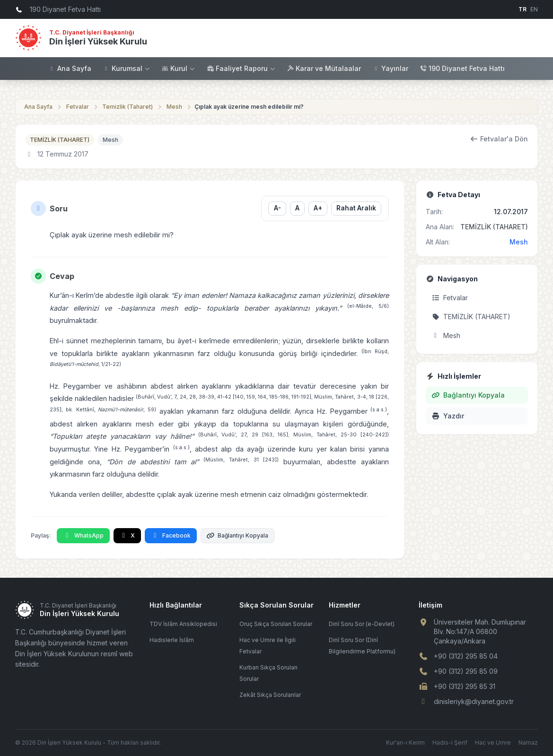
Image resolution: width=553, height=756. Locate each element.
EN (534, 9)
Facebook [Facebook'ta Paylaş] (171, 535)
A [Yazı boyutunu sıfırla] (297, 208)
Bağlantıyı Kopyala (238, 535)
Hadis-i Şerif (450, 743)
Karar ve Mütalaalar (324, 68)
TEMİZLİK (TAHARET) (60, 140)
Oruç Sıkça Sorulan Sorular (276, 624)
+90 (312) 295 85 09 (466, 671)
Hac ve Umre (493, 743)
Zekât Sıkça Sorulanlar (270, 695)
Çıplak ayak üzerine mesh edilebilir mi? (249, 107)
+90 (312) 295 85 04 (466, 656)
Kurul (178, 68)
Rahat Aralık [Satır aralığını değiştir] (356, 208)
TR (522, 9)
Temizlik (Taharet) (127, 107)
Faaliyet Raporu (241, 68)
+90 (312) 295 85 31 (465, 686)
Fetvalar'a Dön (499, 139)
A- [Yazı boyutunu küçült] (277, 208)
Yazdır (448, 416)
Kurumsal (127, 68)
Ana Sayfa (70, 68)
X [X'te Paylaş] (127, 535)
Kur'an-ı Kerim (405, 743)
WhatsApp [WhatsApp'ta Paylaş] (83, 535)
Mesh (174, 107)
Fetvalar (78, 107)
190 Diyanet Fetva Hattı (462, 68)
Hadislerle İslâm (172, 640)
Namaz (528, 743)
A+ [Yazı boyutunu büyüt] (318, 208)
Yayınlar (390, 68)
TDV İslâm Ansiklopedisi (183, 624)
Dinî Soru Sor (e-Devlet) (362, 624)
